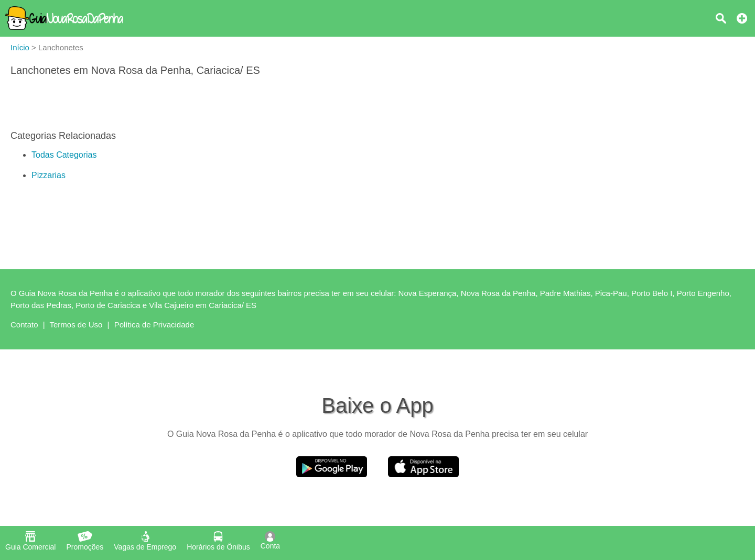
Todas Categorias (64, 155)
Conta (270, 541)
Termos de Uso (76, 325)
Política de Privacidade (154, 325)
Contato (24, 325)
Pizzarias (48, 175)
